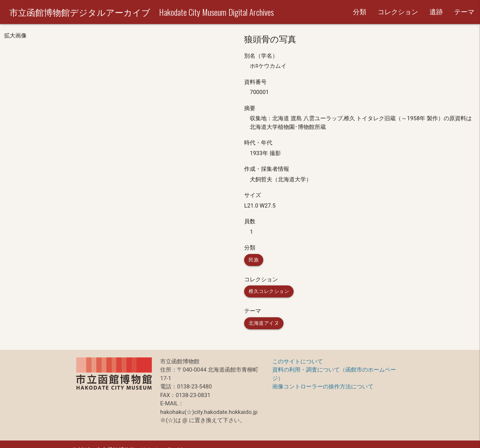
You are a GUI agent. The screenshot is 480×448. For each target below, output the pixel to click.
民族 (254, 260)
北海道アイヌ (264, 323)
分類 (360, 12)
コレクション (398, 12)
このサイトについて (298, 361)
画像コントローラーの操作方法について (323, 387)
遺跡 (436, 12)
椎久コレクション (269, 291)
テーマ (464, 12)
